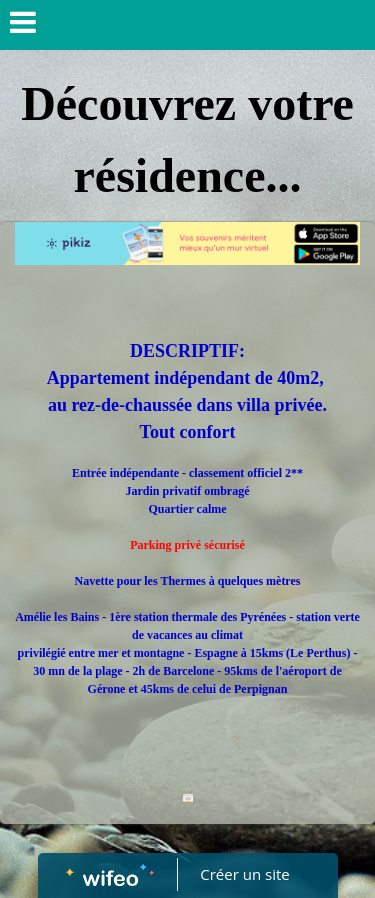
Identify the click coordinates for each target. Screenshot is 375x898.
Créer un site (244, 874)
